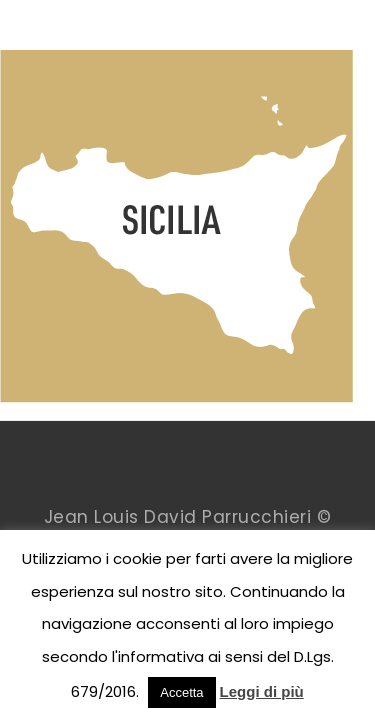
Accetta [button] (181, 692)
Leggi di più (262, 691)
